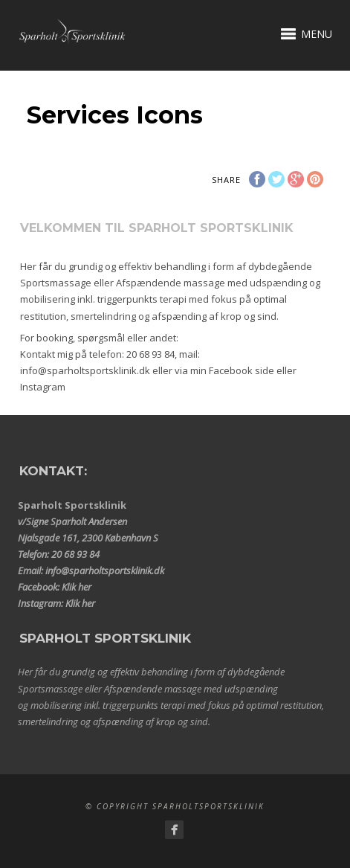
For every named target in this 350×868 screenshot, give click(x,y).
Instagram (43, 387)
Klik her (77, 587)
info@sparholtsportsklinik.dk (85, 370)
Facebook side (242, 370)
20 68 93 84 (150, 354)
